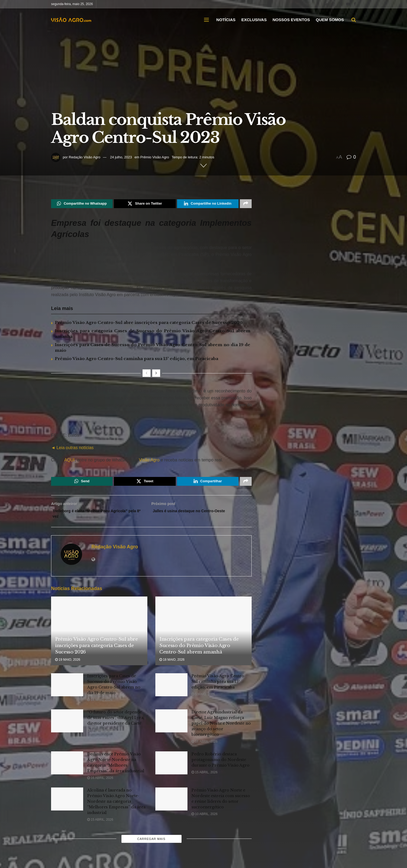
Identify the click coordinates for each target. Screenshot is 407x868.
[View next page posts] (156, 374)
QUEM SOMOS (330, 20)
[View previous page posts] (147, 374)
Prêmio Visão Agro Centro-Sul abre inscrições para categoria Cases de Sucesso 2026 (149, 324)
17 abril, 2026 (100, 736)
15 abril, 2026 (204, 777)
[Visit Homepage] (71, 20)
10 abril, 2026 (204, 819)
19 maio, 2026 (68, 665)
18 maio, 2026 (172, 665)
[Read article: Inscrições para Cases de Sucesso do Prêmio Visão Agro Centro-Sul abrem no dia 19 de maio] (67, 690)
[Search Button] (354, 20)
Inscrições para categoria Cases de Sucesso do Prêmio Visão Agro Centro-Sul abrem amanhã (199, 651)
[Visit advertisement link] (151, 426)
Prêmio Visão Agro (155, 157)
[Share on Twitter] (145, 204)
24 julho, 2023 (121, 157)
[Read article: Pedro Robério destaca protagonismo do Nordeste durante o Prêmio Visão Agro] (171, 768)
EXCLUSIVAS (254, 20)
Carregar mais (151, 844)
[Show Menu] (206, 20)
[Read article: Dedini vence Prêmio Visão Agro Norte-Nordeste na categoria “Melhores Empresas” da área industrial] (67, 768)
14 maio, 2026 (100, 705)
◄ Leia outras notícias (72, 449)
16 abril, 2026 (204, 747)
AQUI (69, 461)
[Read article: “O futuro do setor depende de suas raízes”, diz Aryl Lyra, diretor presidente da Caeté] (67, 726)
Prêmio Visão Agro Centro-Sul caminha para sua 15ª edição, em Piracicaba (137, 360)
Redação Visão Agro (85, 157)
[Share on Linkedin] (208, 204)
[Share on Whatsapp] (82, 204)
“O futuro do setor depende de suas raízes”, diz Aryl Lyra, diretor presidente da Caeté (116, 723)
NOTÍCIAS (226, 20)
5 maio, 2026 (203, 699)
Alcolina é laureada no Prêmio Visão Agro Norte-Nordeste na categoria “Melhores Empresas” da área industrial (116, 807)
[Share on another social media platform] (246, 204)
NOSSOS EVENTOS (291, 20)
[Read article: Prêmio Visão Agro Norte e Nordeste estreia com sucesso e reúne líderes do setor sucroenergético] (171, 804)
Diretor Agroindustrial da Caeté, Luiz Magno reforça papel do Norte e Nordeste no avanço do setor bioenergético (221, 729)
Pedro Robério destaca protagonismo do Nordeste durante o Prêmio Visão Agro (220, 765)
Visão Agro (149, 461)
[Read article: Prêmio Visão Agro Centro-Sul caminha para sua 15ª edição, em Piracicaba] (171, 690)
